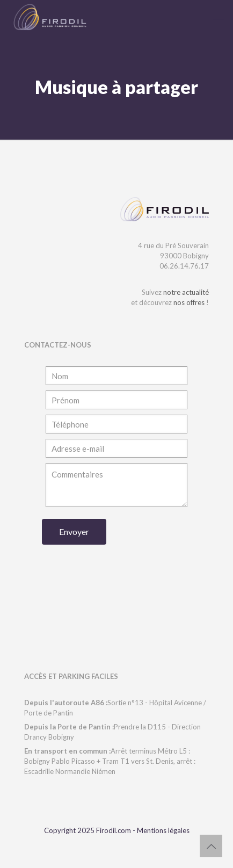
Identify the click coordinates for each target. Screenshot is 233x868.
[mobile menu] (219, 16)
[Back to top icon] (211, 846)
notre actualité (186, 292)
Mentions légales (163, 830)
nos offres (189, 302)
